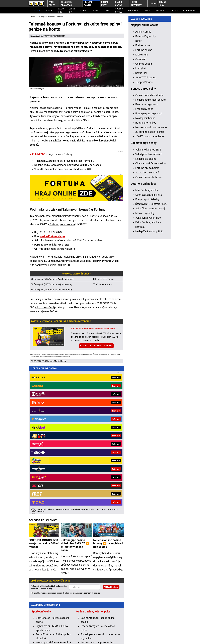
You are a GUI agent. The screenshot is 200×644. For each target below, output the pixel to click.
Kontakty (34, 637)
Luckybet (141, 219)
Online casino (119, 4)
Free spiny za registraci (148, 264)
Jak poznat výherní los (148, 368)
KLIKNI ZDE (39, 154)
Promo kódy (105, 4)
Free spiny (52, 4)
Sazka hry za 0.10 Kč (147, 323)
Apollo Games (119, 10)
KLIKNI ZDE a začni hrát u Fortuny (96, 346)
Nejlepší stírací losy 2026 (149, 382)
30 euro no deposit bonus (150, 283)
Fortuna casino (144, 201)
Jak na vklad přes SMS (148, 300)
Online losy (163, 4)
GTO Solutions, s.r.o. (153, 637)
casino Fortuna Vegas (53, 236)
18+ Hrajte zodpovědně (125, 637)
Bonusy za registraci (67, 4)
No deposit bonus (145, 269)
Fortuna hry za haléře (147, 319)
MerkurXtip (189, 10)
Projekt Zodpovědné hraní (51, 628)
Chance (107, 10)
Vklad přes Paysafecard (149, 305)
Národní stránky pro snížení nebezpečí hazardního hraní (98, 628)
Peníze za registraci (146, 255)
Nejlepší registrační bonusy (151, 250)
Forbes (146, 10)
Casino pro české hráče (149, 328)
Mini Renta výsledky (147, 341)
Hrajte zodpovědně (35, 354)
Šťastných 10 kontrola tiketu (151, 355)
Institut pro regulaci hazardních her (95, 624)
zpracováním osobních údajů (57, 442)
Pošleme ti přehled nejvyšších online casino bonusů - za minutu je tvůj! (49, 436)
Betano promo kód (146, 273)
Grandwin (133, 10)
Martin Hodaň (59, 36)
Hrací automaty (136, 4)
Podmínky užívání (52, 637)
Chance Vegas (144, 214)
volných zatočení (44, 307)
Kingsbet (159, 10)
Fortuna (35, 10)
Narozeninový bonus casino (151, 278)
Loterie (153, 4)
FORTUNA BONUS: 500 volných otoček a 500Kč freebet (44, 392)
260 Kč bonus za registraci (150, 287)
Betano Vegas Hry (146, 187)
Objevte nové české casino (150, 314)
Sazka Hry (61, 10)
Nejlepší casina (88, 4)
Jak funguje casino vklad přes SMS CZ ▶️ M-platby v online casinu (75, 394)
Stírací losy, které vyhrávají (150, 359)
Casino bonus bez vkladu (149, 246)
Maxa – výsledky (145, 364)
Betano (83, 10)
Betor (95, 10)
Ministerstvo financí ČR (61, 624)
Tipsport (49, 10)
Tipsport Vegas (144, 233)
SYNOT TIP (72, 10)
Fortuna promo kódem (62, 224)
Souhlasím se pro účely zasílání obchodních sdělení (67, 442)
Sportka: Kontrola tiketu (149, 346)
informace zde (66, 356)
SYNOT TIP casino (146, 228)
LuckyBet (173, 10)
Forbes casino (143, 196)
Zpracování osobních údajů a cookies (87, 637)
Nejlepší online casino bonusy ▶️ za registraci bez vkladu (108, 392)
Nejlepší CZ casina (146, 310)
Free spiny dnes (144, 260)
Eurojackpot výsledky (147, 350)
